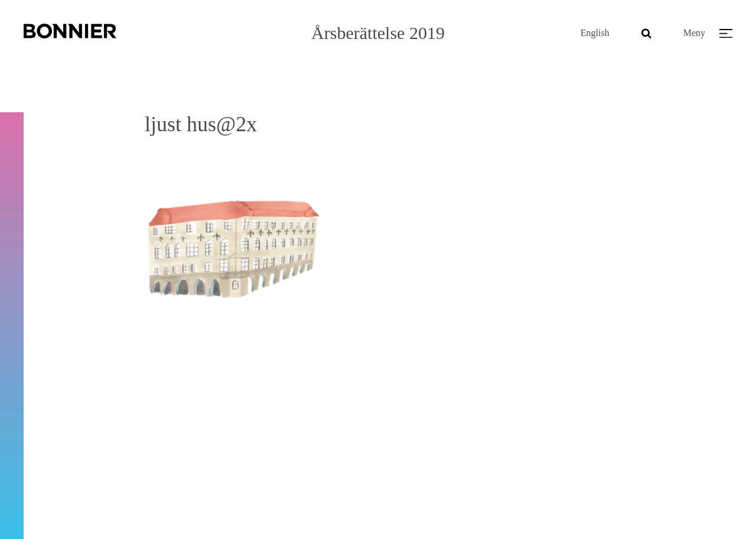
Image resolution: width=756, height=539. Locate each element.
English (595, 33)
